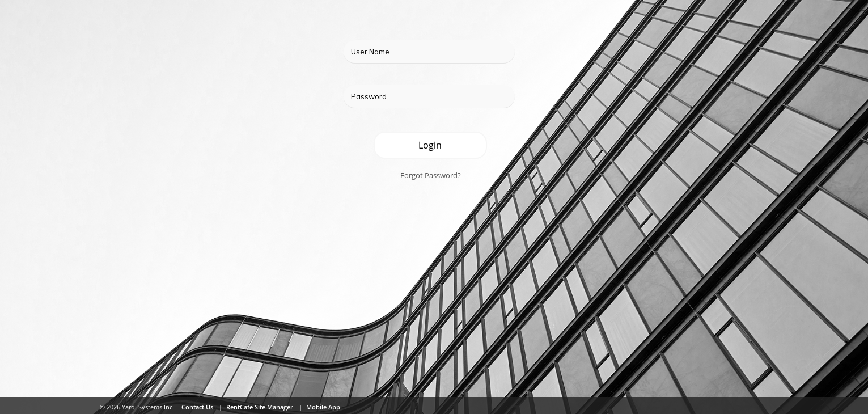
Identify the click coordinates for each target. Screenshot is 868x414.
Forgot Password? (431, 175)
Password (369, 96)
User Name (370, 52)
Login (430, 145)
